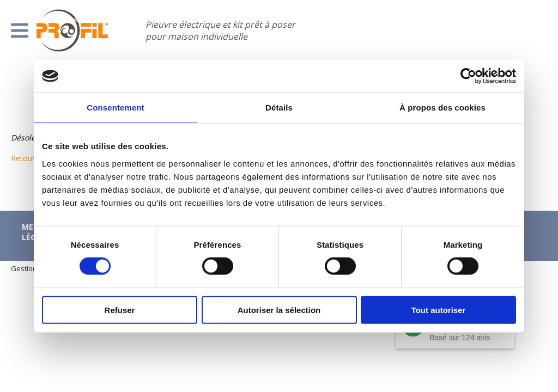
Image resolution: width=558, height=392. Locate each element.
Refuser (120, 310)
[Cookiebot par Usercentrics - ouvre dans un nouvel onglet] (468, 76)
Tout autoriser (439, 310)
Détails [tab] (279, 108)
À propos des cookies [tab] (442, 108)
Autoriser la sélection (279, 310)
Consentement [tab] (115, 108)
